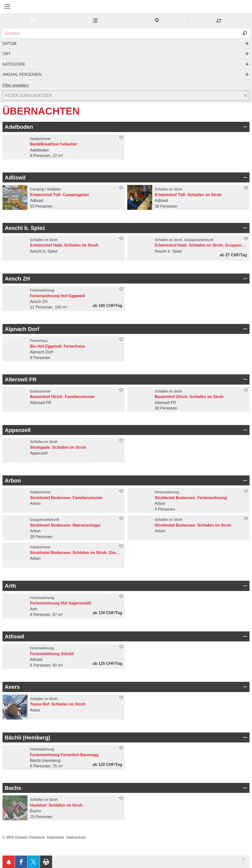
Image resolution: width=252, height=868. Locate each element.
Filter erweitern (16, 85)
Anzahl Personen (22, 74)
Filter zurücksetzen (28, 95)
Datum (9, 44)
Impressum (56, 837)
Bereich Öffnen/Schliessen (245, 127)
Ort (7, 54)
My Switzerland (27, 9)
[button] (7, 6)
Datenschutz (76, 837)
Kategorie (14, 64)
